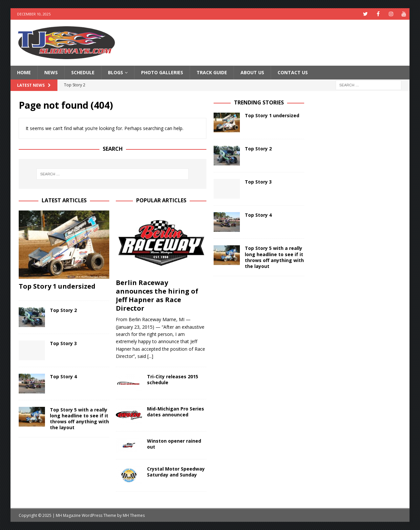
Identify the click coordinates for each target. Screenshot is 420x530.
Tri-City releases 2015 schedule (173, 379)
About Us (252, 72)
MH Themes (134, 515)
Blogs (115, 72)
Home (24, 72)
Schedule (83, 72)
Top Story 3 (63, 343)
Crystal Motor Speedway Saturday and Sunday (176, 472)
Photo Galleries (162, 72)
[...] (150, 356)
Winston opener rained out (174, 444)
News (51, 72)
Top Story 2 (63, 310)
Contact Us (293, 72)
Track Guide (212, 72)
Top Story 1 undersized (57, 286)
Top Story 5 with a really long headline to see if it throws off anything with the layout (79, 419)
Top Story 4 (63, 376)
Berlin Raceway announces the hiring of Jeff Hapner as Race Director (157, 295)
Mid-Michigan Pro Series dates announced (176, 412)
